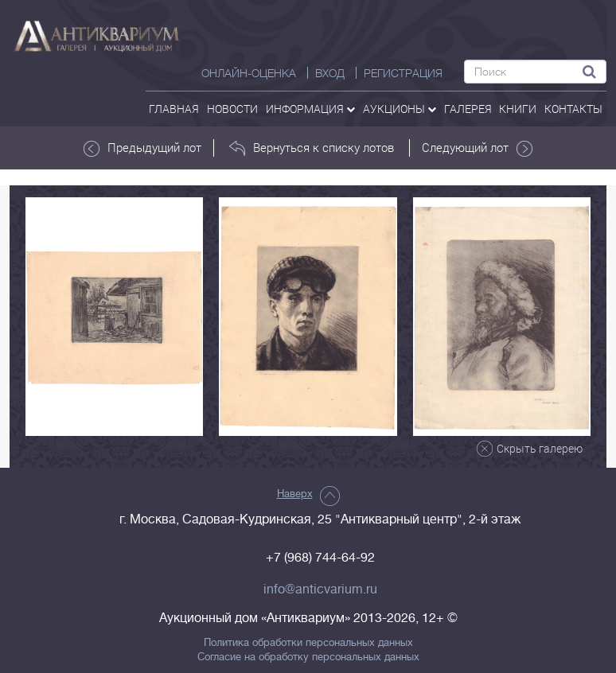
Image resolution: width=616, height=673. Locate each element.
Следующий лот (477, 148)
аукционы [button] (400, 109)
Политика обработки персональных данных (308, 643)
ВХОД (330, 73)
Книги (518, 109)
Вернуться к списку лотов (312, 148)
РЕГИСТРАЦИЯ (403, 73)
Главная (174, 109)
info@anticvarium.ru (320, 589)
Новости (232, 109)
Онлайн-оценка (249, 73)
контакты (573, 109)
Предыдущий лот (142, 148)
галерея (468, 109)
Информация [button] (310, 109)
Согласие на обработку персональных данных (308, 657)
